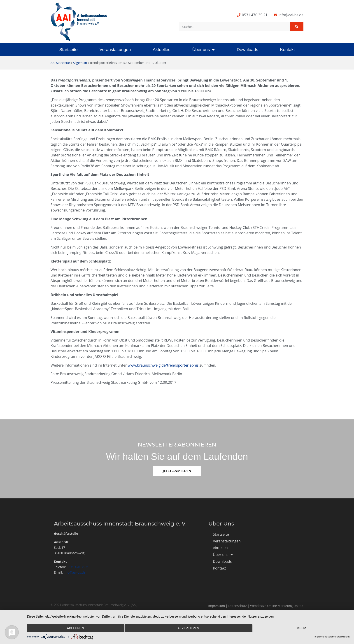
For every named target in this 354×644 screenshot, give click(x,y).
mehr (301, 628)
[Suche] (297, 27)
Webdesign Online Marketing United (277, 606)
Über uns (203, 50)
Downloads (247, 50)
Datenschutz (237, 606)
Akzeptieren (188, 628)
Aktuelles (161, 50)
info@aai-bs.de (75, 572)
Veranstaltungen (115, 50)
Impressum (217, 606)
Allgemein (80, 63)
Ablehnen (75, 628)
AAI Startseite (60, 63)
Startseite (69, 50)
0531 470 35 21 (78, 567)
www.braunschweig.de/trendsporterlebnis (163, 365)
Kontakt (287, 50)
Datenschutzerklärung (339, 637)
